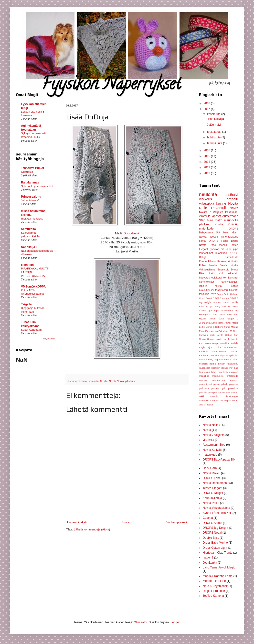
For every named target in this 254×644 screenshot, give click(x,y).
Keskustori (223, 261)
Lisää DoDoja (215, 119)
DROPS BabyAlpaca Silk (219, 460)
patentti (203, 384)
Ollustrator (141, 622)
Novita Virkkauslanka (216, 508)
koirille (221, 203)
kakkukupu (233, 364)
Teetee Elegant (212, 488)
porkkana (204, 388)
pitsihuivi (130, 381)
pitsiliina (204, 224)
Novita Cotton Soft (227, 335)
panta (202, 241)
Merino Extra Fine (214, 581)
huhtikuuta (214, 137)
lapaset (217, 216)
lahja (213, 372)
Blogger (175, 622)
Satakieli (203, 351)
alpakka (224, 355)
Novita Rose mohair (213, 245)
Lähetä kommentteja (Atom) (92, 529)
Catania (234, 294)
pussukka (233, 388)
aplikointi (234, 355)
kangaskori (205, 368)
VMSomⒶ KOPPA (33, 287)
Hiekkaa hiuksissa (32, 219)
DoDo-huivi (214, 125)
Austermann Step (214, 445)
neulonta (93, 381)
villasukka (207, 203)
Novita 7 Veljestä (211, 212)
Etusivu (126, 522)
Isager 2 (233, 319)
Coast (209, 298)
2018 (207, 103)
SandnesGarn (231, 347)
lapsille (203, 286)
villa (201, 405)
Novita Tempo (212, 343)
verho (235, 400)
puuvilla (203, 392)
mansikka (204, 376)
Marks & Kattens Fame (218, 327)
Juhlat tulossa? (30, 200)
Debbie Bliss (211, 538)
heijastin (203, 364)
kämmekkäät (206, 282)
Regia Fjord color (210, 347)
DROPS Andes (221, 298)
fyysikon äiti (217, 249)
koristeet (233, 278)
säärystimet (232, 392)
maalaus (234, 372)
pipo (236, 249)
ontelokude (232, 376)
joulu (229, 249)
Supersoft (223, 269)
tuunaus (214, 400)
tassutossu (222, 290)
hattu (236, 360)
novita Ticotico (226, 286)
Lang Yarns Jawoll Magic (225, 323)
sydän (222, 392)
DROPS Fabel (218, 241)
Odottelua (27, 172)
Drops (235, 241)
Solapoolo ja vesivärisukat (37, 186)
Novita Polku (211, 503)
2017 (207, 109)
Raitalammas (30, 183)
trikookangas (232, 396)
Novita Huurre (207, 339)
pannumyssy (219, 380)
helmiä (213, 364)
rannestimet (206, 253)
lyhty (225, 372)
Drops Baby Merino (218, 306)
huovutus (204, 278)
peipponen (214, 384)
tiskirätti (234, 290)
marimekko (218, 376)
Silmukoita (28, 229)
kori (225, 278)
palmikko (204, 380)
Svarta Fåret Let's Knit (217, 513)
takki (201, 396)
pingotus (234, 384)
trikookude (221, 253)
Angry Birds (223, 294)
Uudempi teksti (77, 522)
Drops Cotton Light (215, 548)
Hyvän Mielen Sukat (212, 319)
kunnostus (204, 372)
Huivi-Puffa (232, 314)
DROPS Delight (213, 493)
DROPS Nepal (221, 302)
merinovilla (231, 220)
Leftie (202, 327)
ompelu (232, 199)
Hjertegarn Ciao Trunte (212, 314)
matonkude (206, 229)
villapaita (208, 405)
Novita (104, 381)
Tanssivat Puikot (32, 168)
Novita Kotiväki (226, 224)
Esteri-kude (231, 257)
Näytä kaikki (49, 339)
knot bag (233, 368)
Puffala (234, 343)
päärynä (213, 392)
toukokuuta (215, 132)
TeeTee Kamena (213, 596)
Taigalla (26, 304)
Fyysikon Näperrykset (111, 86)
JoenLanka (205, 323)
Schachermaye (219, 351)
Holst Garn (231, 232)
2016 (207, 150)
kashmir (216, 368)
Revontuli (218, 208)
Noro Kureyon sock (215, 586)
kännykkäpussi (229, 282)
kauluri (224, 368)
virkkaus (206, 199)
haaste (222, 360)
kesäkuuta (214, 114)
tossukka (204, 294)
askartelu (233, 273)
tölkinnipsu (225, 400)
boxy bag (213, 360)
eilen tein (27, 265)
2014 (207, 162)
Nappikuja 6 (29, 247)
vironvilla (205, 216)
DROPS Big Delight (215, 528)
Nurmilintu (225, 343)
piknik (225, 384)
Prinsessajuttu (31, 197)
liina (219, 372)
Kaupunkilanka (208, 261)
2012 (207, 173)
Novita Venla (116, 381)
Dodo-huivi (131, 233)
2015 (207, 156)
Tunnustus (214, 355)
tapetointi (214, 396)
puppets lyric (218, 388)
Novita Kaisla (223, 339)
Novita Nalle (211, 425)
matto (219, 220)
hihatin (222, 364)
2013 (207, 167)
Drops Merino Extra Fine (225, 311)
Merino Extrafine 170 (221, 331)
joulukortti (216, 278)
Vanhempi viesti (177, 522)
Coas (202, 298)
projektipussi (206, 290)
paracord (233, 380)
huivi (84, 381)
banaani (203, 360)
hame (229, 360)
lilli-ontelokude (230, 237)
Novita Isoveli (208, 237)
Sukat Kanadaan (31, 330)
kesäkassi (232, 212)
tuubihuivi (204, 400)
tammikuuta (215, 143)
